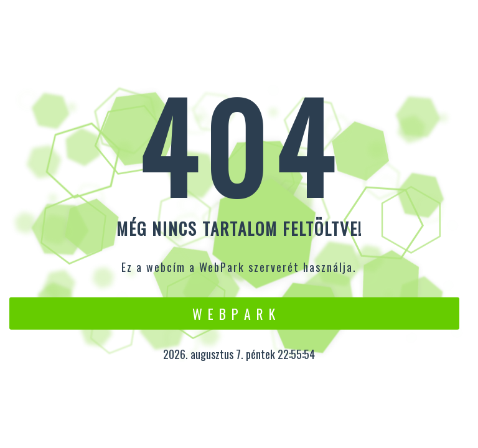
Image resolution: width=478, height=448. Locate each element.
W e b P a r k (234, 313)
